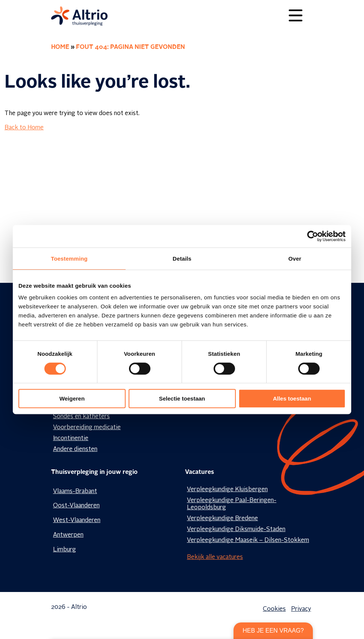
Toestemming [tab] (69, 259)
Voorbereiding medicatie (87, 428)
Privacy (301, 609)
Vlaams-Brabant (75, 492)
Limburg (64, 550)
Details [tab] (182, 259)
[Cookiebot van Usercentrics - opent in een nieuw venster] (313, 236)
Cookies (274, 609)
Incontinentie (71, 439)
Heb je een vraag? (273, 631)
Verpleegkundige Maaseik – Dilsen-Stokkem (248, 540)
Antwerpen (68, 535)
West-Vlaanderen (77, 521)
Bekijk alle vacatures (215, 557)
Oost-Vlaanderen (76, 506)
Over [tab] (295, 259)
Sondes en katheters (81, 417)
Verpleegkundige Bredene (222, 519)
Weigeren (72, 398)
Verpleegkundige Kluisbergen (227, 490)
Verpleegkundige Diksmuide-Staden (236, 530)
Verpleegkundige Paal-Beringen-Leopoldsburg (232, 504)
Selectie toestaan (182, 398)
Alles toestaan (292, 398)
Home (60, 47)
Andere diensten (75, 449)
